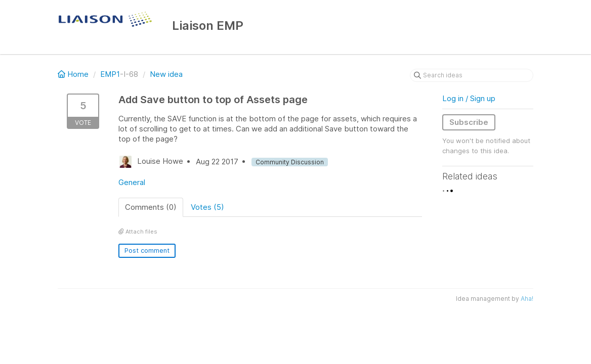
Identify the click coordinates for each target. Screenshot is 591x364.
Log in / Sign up (469, 98)
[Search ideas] (472, 75)
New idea (166, 74)
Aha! (527, 299)
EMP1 (110, 74)
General (132, 182)
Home (74, 74)
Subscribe (469, 122)
